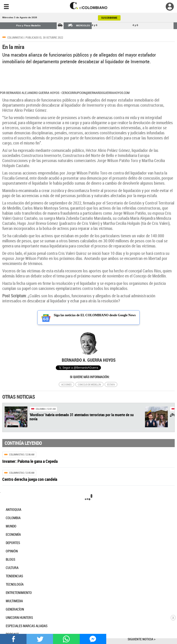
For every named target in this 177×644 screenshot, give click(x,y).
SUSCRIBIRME (109, 18)
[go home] (88, 6)
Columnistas (15, 37)
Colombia (41, 409)
